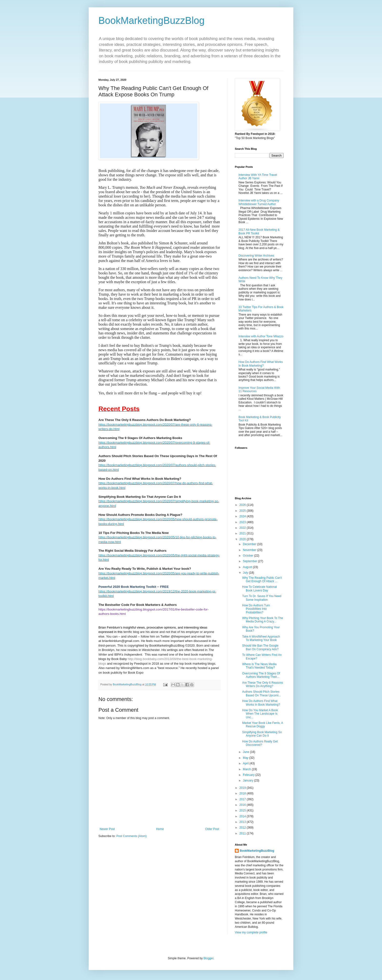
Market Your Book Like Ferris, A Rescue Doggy (263, 725)
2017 (243, 799)
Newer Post (107, 829)
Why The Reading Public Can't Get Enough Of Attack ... (262, 580)
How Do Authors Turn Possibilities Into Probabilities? (256, 609)
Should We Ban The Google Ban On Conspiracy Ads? (260, 647)
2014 (243, 816)
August (248, 567)
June (246, 752)
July (246, 573)
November (250, 550)
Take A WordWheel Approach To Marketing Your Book (261, 638)
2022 (243, 528)
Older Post (212, 829)
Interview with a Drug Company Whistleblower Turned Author (259, 202)
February (249, 775)
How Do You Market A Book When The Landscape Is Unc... (260, 714)
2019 (243, 788)
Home (160, 829)
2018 (243, 793)
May (246, 758)
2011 (243, 833)
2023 (243, 522)
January (248, 780)
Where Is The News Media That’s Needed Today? (259, 666)
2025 (243, 511)
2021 (243, 533)
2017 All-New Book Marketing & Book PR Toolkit (259, 231)
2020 (243, 539)
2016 (243, 805)
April (246, 763)
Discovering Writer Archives (256, 256)
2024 (243, 516)
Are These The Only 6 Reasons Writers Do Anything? (263, 684)
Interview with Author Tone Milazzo (261, 336)
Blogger (208, 958)
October (248, 556)
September (250, 561)
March (247, 769)
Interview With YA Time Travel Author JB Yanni (258, 177)
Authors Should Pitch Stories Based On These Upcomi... (262, 693)
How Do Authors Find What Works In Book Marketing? (261, 364)
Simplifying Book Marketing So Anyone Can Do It (262, 734)
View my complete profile (251, 932)
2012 (243, 828)
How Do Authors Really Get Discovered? (260, 743)
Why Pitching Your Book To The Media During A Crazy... (263, 620)
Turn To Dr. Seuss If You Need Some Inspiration (262, 598)
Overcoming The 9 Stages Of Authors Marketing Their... (261, 675)
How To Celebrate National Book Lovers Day (260, 589)
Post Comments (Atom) (131, 836)
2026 (243, 505)
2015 (243, 810)
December (250, 544)
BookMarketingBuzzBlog (152, 20)
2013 (243, 822)
